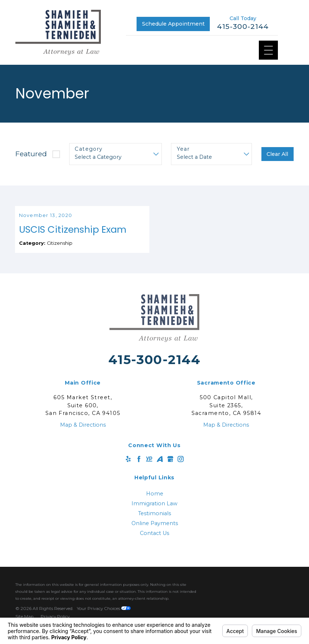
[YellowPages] (149, 468)
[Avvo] (160, 468)
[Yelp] (128, 468)
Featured (31, 154)
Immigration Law (154, 512)
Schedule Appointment (173, 24)
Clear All (277, 154)
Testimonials (154, 522)
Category (89, 149)
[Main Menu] (269, 50)
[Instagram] (181, 468)
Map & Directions (83, 433)
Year (183, 149)
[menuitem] (154, 502)
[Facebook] (139, 468)
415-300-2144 (243, 27)
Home (155, 502)
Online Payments (155, 532)
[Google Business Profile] (170, 468)
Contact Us (154, 542)
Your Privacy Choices (104, 617)
